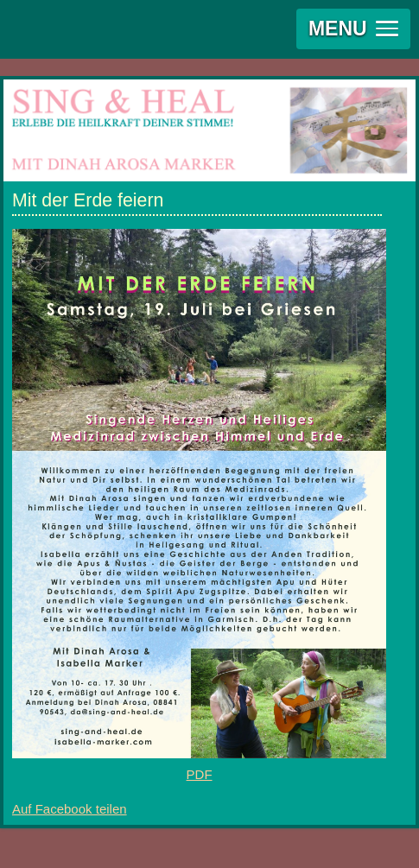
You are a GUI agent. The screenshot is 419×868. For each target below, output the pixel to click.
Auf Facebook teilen (70, 809)
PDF (200, 774)
